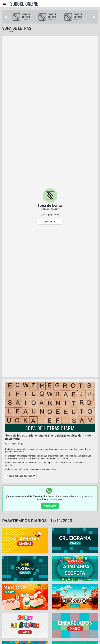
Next (94, 17)
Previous (6, 17)
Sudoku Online (24, 4)
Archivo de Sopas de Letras (21, 476)
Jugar (50, 222)
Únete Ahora (50, 506)
